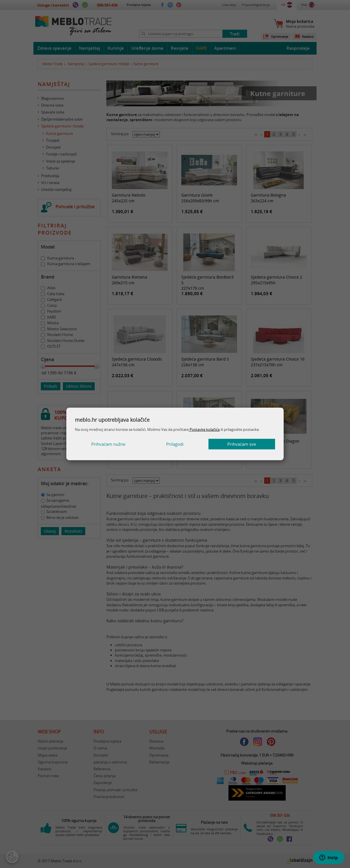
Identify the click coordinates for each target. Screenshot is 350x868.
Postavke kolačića (204, 429)
